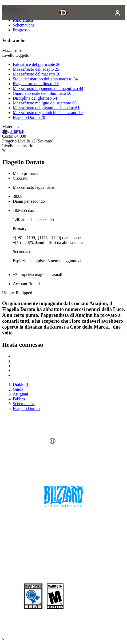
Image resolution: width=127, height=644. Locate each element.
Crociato (20, 178)
